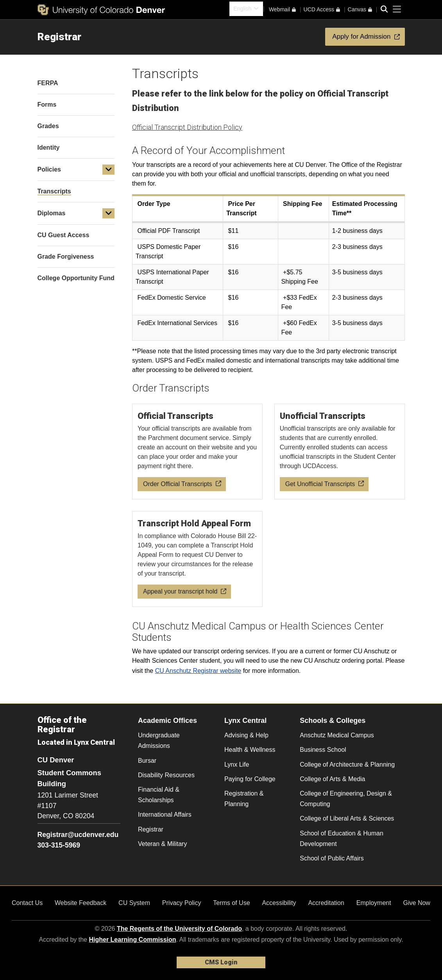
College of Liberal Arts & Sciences (347, 818)
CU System (134, 903)
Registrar (59, 37)
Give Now (417, 903)
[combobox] (246, 9)
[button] (109, 170)
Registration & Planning (244, 799)
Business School (323, 750)
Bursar (147, 761)
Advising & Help (246, 735)
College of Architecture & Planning (347, 765)
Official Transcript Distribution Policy (187, 127)
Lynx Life (237, 765)
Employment (374, 903)
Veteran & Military (162, 844)
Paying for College (250, 779)
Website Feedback (81, 903)
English (242, 9)
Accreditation (326, 903)
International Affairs (165, 815)
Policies (49, 169)
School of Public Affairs (332, 858)
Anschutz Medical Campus (337, 735)
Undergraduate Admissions (159, 740)
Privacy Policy (182, 903)
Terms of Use (231, 903)
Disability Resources (166, 775)
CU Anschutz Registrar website (198, 671)
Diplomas (52, 213)
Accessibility (279, 903)
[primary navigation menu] (397, 9)
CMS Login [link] (221, 962)
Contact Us (27, 903)
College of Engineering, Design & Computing (346, 799)
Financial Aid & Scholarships (159, 795)
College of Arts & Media (332, 779)
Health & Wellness (250, 750)
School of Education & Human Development (341, 839)
